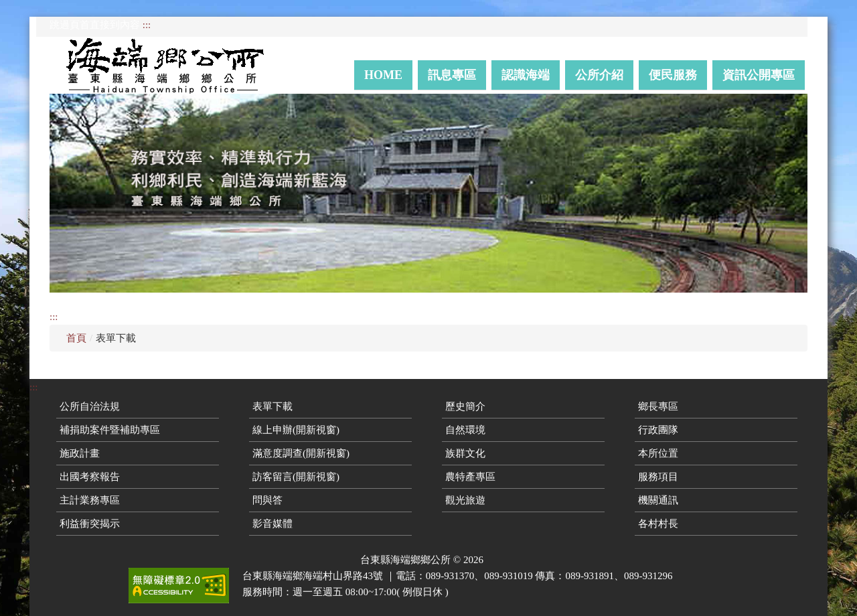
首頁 (76, 338)
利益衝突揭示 (90, 524)
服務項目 (658, 477)
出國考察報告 (90, 477)
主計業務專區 (90, 500)
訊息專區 (452, 75)
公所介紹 (599, 75)
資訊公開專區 (759, 75)
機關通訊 (658, 500)
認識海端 (526, 75)
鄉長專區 (658, 406)
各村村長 (658, 524)
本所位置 (658, 453)
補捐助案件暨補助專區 (110, 430)
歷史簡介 (465, 406)
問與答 (267, 500)
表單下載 (272, 406)
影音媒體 (272, 524)
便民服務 (673, 75)
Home (383, 75)
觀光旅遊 (465, 500)
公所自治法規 (90, 406)
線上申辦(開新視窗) (296, 430)
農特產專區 (470, 477)
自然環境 (465, 430)
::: (147, 25)
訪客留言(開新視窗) (296, 477)
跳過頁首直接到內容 (95, 25)
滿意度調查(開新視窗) (301, 453)
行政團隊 (658, 430)
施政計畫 (80, 453)
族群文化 (465, 453)
